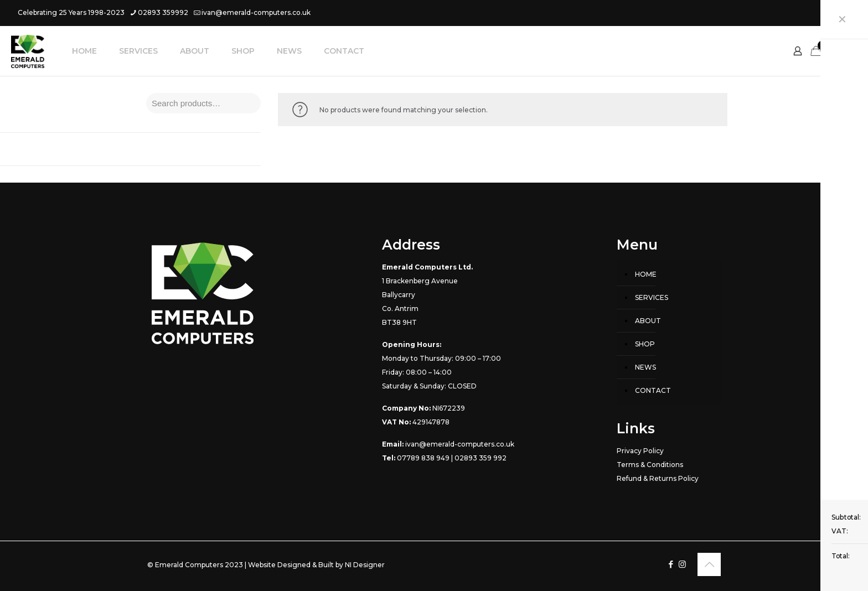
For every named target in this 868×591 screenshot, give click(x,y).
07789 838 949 (423, 458)
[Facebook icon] (830, 12)
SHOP (645, 344)
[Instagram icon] (844, 12)
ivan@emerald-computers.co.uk (460, 444)
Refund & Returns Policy (658, 478)
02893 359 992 (480, 458)
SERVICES (652, 297)
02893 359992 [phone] (163, 12)
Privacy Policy (640, 451)
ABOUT (648, 321)
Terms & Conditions (650, 465)
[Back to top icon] (709, 564)
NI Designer (365, 565)
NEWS (645, 367)
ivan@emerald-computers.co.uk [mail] (256, 12)
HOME (646, 274)
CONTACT (653, 390)
